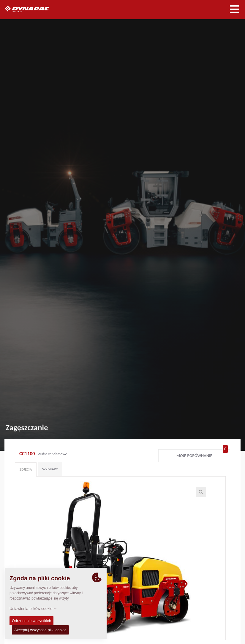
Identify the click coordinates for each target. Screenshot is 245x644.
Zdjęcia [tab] (26, 469)
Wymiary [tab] (50, 469)
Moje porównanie (202, 454)
